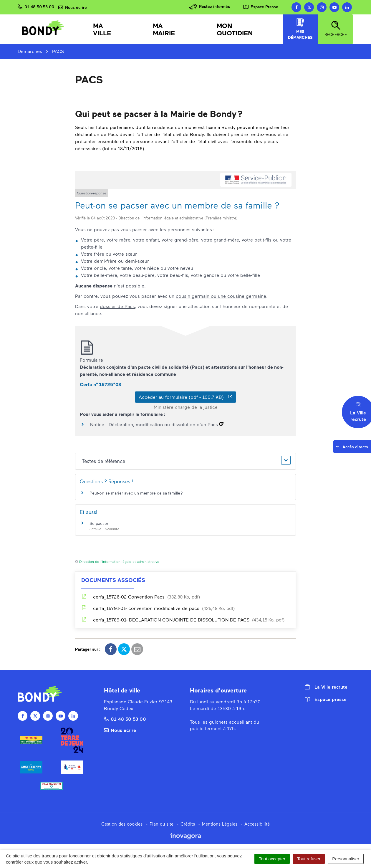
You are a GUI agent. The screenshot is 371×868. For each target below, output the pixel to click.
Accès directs (353, 448)
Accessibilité (257, 824)
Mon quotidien (235, 29)
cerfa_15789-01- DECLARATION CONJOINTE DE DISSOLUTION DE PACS (183, 620)
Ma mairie (164, 29)
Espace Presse (261, 7)
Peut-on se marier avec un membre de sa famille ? (136, 493)
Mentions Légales (220, 824)
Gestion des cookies (122, 824)
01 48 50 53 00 (125, 719)
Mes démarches (300, 29)
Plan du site (162, 824)
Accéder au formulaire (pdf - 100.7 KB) (185, 397)
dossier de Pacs (117, 306)
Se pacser (99, 523)
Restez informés (209, 7)
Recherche (336, 29)
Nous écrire (120, 730)
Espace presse (326, 699)
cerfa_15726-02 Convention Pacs (141, 597)
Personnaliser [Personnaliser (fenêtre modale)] (346, 859)
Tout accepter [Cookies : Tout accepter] (272, 859)
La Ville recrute (326, 687)
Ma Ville (102, 29)
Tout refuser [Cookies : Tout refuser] (309, 859)
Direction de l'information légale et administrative (119, 561)
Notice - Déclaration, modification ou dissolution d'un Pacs (157, 424)
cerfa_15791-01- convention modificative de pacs (158, 608)
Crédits (188, 824)
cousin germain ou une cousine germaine (221, 296)
